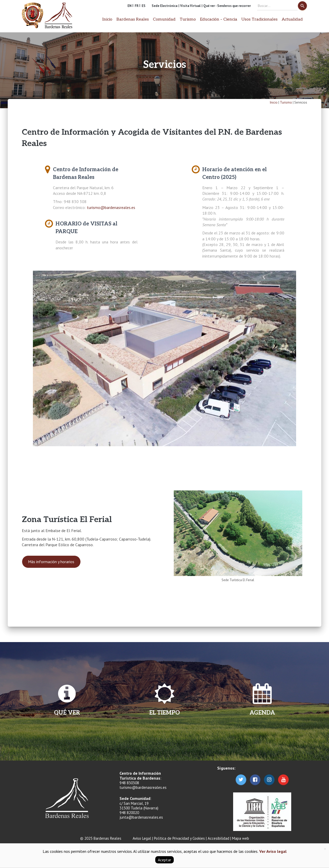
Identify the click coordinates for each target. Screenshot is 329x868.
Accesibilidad (218, 838)
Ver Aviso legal (272, 851)
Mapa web (241, 838)
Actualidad (292, 19)
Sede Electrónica (164, 6)
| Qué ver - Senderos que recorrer (226, 6)
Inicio (107, 19)
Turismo (188, 19)
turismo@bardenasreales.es (111, 207)
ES (144, 6)
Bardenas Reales (133, 19)
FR (137, 6)
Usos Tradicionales (259, 19)
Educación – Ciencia (219, 19)
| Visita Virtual (189, 6)
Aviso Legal (142, 838)
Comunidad (164, 19)
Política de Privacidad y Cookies (179, 838)
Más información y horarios (51, 562)
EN (130, 6)
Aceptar (164, 860)
